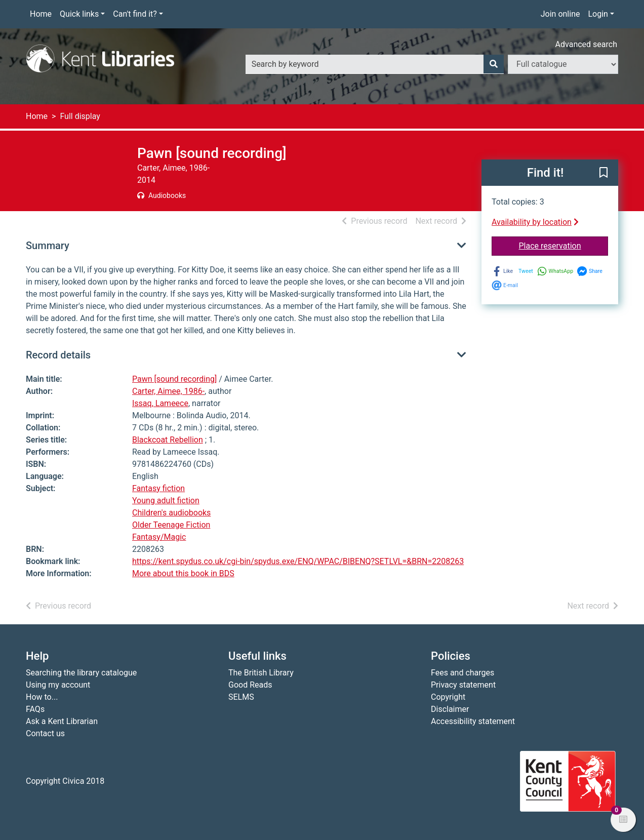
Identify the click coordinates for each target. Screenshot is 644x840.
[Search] (494, 64)
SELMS (241, 697)
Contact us (45, 733)
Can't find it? (135, 14)
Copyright (448, 697)
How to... (42, 697)
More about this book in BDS (183, 573)
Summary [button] (48, 246)
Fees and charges (462, 673)
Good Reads (250, 685)
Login (598, 14)
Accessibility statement (473, 721)
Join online (560, 14)
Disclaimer (450, 709)
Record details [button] (58, 355)
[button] (603, 173)
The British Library (261, 673)
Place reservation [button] (564, 245)
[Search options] (563, 64)
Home (41, 14)
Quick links (79, 14)
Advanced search (586, 44)
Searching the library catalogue (81, 673)
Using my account (58, 685)
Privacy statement (463, 685)
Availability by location (535, 222)
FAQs (35, 709)
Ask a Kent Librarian (62, 721)
